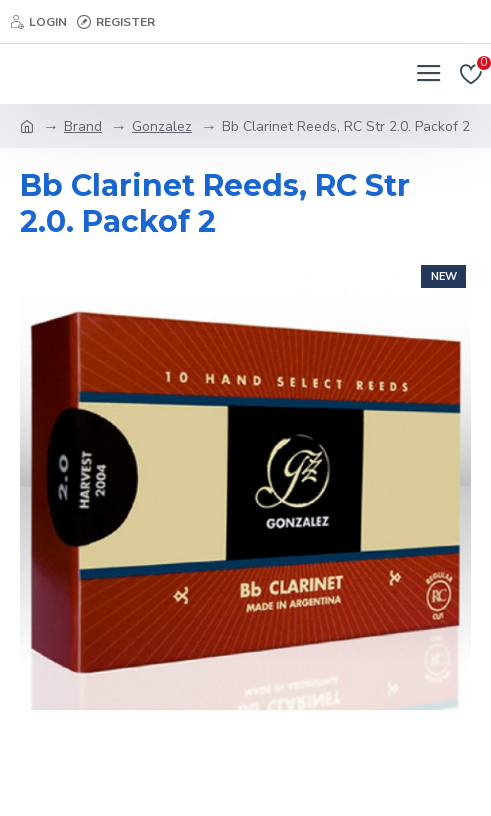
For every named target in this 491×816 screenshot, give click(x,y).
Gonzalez (162, 126)
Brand (83, 126)
